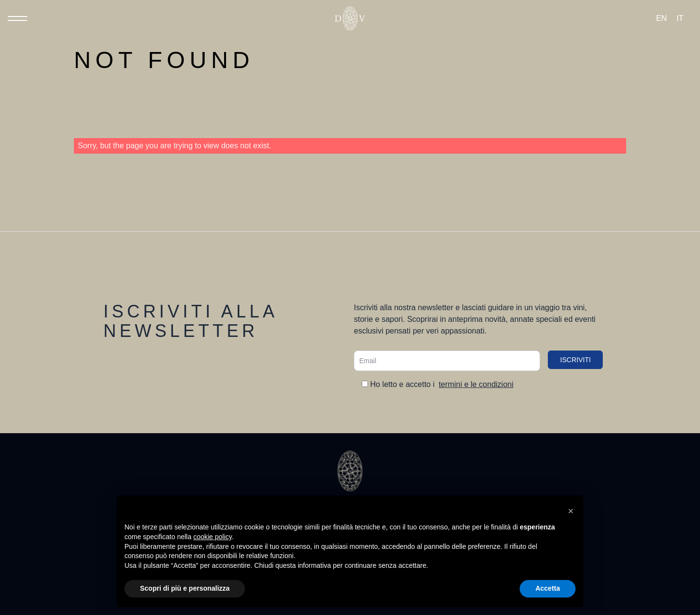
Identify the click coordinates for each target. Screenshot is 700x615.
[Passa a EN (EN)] (662, 18)
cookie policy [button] (213, 537)
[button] (571, 511)
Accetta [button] (548, 588)
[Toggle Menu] (17, 18)
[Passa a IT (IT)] (680, 18)
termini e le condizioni (476, 384)
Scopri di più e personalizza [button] (185, 588)
